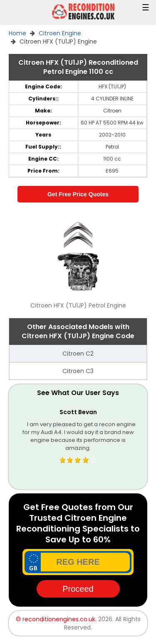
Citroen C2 (78, 354)
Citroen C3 (78, 371)
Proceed (78, 589)
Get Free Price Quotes (78, 194)
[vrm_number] (78, 562)
